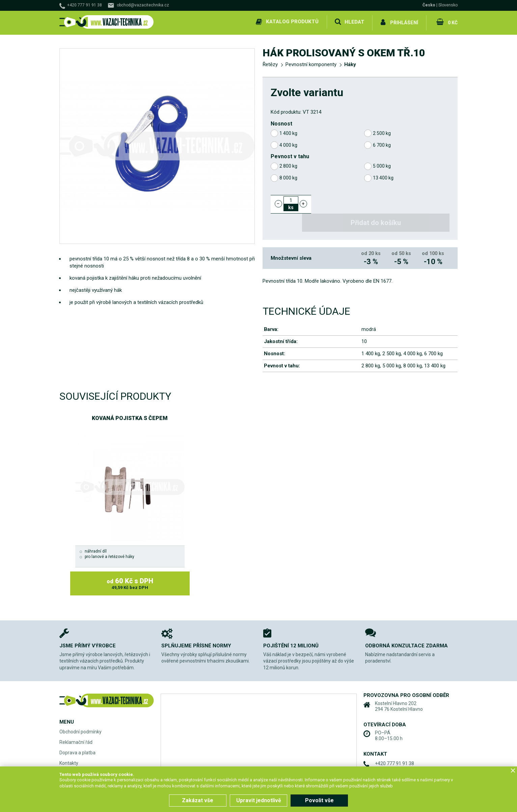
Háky (350, 63)
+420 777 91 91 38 (85, 5)
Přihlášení (404, 22)
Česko (429, 5)
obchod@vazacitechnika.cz (143, 5)
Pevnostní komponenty (311, 63)
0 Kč (452, 22)
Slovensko (448, 5)
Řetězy (270, 63)
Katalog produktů (292, 22)
